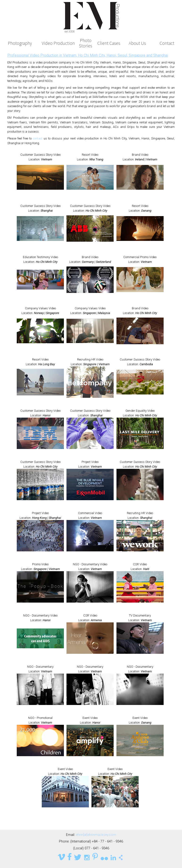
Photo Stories (86, 43)
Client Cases (109, 43)
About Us (137, 43)
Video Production (58, 43)
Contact (167, 43)
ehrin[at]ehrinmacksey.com (96, 835)
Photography (20, 43)
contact (38, 138)
